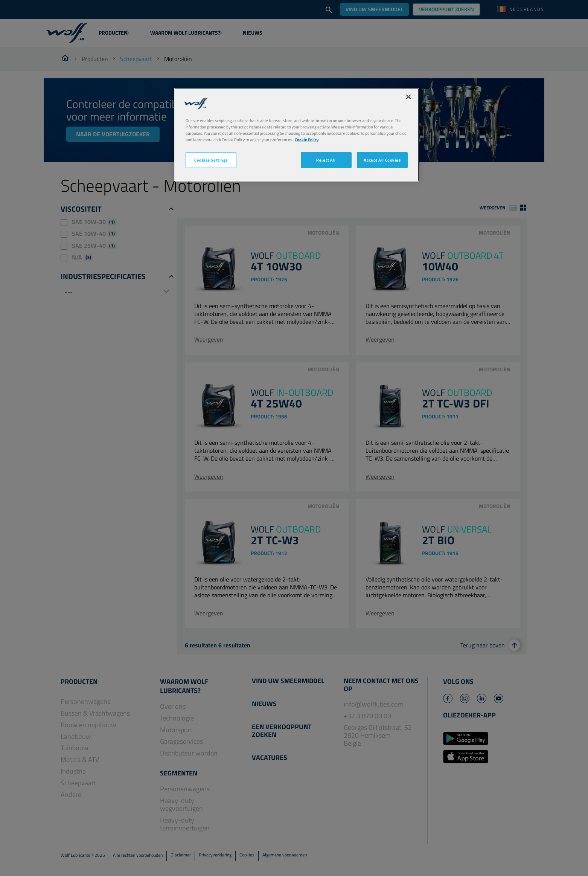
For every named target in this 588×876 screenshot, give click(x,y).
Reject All (326, 160)
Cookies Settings (211, 160)
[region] (297, 135)
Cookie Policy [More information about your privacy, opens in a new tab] (307, 140)
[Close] (408, 97)
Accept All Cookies (382, 160)
